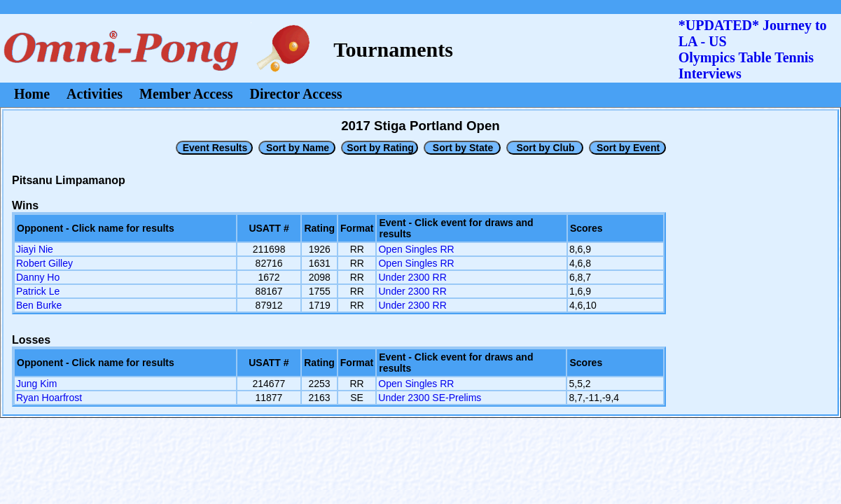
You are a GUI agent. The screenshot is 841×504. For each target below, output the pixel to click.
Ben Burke (39, 305)
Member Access (186, 94)
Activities (95, 94)
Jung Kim (36, 384)
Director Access (296, 94)
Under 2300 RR (412, 277)
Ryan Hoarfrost (49, 398)
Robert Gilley (44, 263)
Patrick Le (38, 291)
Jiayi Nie (35, 249)
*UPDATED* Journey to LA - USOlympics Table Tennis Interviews (753, 49)
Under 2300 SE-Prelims (430, 398)
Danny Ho (38, 277)
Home (32, 94)
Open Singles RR (416, 249)
